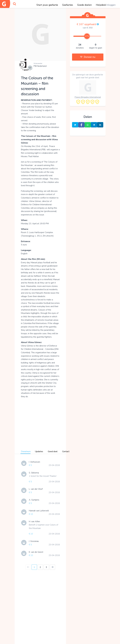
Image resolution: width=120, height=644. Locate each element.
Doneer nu (88, 57)
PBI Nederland (40, 66)
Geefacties (68, 5)
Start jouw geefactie (47, 5)
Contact (66, 451)
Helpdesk (101, 5)
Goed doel (53, 451)
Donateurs (26, 451)
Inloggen (111, 5)
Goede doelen (84, 5)
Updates (39, 451)
